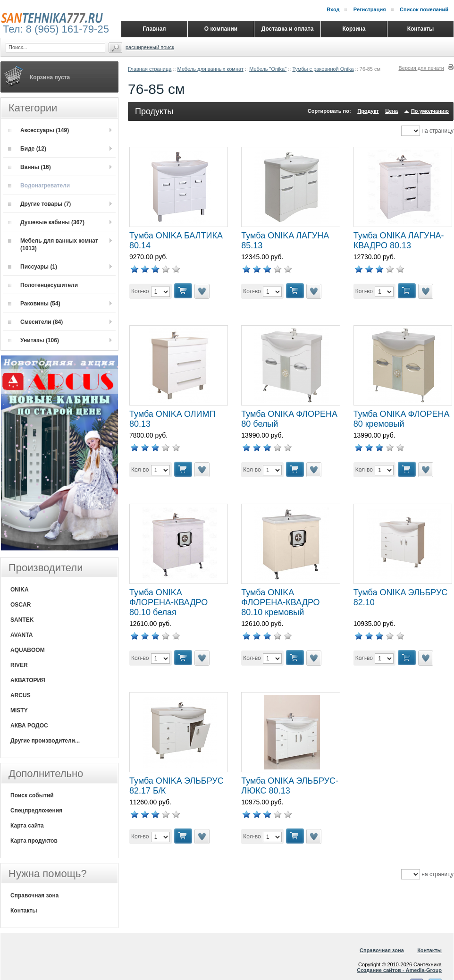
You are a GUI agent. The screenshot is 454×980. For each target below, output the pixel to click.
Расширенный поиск (150, 47)
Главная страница (150, 69)
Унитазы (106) (34, 340)
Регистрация (370, 9)
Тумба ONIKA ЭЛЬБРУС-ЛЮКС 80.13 (290, 786)
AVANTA (21, 635)
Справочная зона (34, 896)
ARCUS (21, 695)
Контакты (24, 911)
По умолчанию (430, 111)
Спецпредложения (36, 811)
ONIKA (20, 590)
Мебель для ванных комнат (210, 69)
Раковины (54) (34, 304)
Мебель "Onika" (268, 69)
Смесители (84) (35, 322)
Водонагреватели (39, 186)
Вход (333, 9)
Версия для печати (421, 68)
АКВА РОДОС (29, 726)
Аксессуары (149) (38, 130)
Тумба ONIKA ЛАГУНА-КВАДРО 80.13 (399, 241)
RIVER (19, 665)
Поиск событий (32, 795)
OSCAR (21, 605)
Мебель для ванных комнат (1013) (53, 245)
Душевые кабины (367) (46, 222)
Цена (391, 111)
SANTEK (22, 620)
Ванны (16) (29, 167)
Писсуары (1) (33, 267)
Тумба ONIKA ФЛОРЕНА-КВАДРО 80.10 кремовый (280, 602)
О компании (221, 29)
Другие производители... (45, 741)
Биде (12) (27, 149)
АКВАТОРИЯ (28, 680)
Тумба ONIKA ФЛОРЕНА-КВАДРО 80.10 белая (168, 602)
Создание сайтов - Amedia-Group (399, 970)
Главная (155, 29)
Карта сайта (27, 826)
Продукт (368, 111)
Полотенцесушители (43, 285)
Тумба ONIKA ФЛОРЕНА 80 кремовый (402, 419)
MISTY (19, 710)
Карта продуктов (34, 841)
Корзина (354, 29)
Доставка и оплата (288, 29)
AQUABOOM (28, 650)
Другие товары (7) (39, 204)
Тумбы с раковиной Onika (323, 69)
